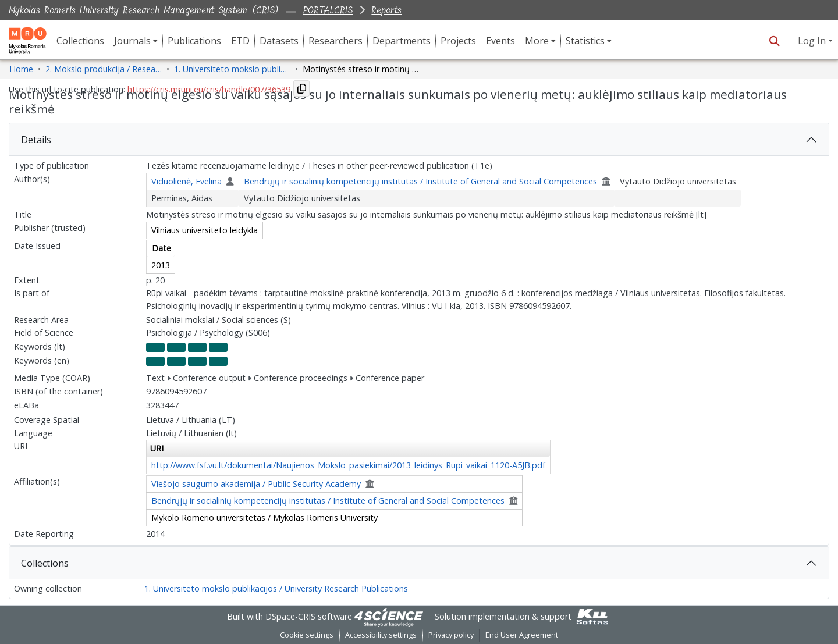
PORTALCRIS (328, 10)
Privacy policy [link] (451, 635)
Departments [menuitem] (402, 41)
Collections (45, 563)
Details (36, 140)
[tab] (419, 140)
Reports (386, 10)
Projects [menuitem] (458, 41)
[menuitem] (136, 41)
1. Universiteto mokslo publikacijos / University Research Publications (276, 588)
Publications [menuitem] (194, 41)
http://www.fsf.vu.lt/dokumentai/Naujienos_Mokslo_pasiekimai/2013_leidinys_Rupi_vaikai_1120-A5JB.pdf (348, 465)
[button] (774, 41)
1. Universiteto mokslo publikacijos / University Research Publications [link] (232, 69)
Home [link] (21, 69)
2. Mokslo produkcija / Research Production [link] (104, 69)
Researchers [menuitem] (335, 41)
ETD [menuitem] (240, 41)
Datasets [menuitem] (279, 41)
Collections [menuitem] (80, 41)
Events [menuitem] (500, 41)
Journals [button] (132, 41)
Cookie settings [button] (307, 635)
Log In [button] (813, 41)
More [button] (537, 41)
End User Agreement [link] (522, 635)
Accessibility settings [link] (381, 635)
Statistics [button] (585, 41)
